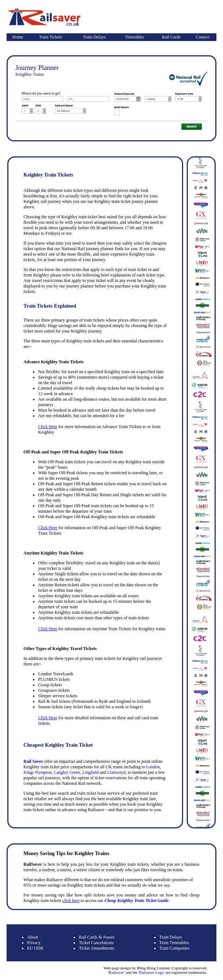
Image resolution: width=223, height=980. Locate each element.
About (33, 937)
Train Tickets (51, 37)
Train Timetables (174, 943)
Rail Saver (33, 761)
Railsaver (116, 972)
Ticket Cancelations (96, 943)
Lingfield (91, 772)
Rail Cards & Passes (97, 937)
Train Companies (174, 948)
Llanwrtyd (116, 772)
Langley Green (67, 772)
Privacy (34, 943)
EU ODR (35, 948)
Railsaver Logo (152, 972)
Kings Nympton (38, 772)
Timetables (135, 37)
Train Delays (94, 37)
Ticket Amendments (96, 948)
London (153, 767)
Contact (203, 37)
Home (18, 37)
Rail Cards (171, 37)
